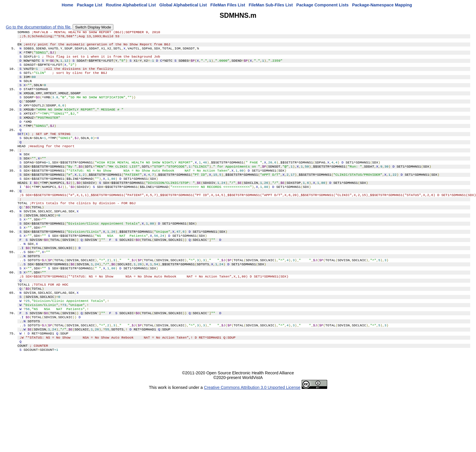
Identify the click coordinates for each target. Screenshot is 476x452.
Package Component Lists (323, 5)
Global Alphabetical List (183, 5)
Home (67, 5)
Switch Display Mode (93, 27)
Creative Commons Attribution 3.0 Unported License (252, 433)
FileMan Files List (228, 5)
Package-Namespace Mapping (382, 5)
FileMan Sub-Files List (271, 5)
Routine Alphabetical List (131, 5)
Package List (90, 5)
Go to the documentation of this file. (39, 27)
